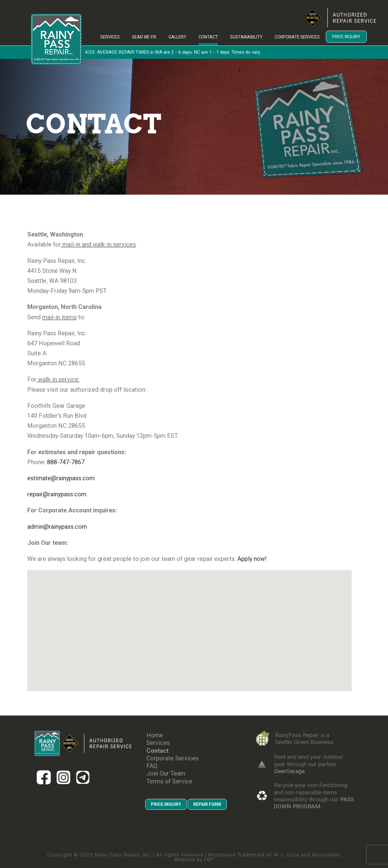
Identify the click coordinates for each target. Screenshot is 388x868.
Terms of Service (169, 781)
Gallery (177, 37)
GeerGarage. (290, 771)
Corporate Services (297, 37)
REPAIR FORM (207, 804)
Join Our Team (166, 774)
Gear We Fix (144, 37)
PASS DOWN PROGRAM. (314, 803)
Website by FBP (194, 860)
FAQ (152, 766)
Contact (208, 37)
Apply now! (252, 559)
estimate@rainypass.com (61, 478)
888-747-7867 (66, 462)
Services (110, 37)
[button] (119, 591)
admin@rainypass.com (57, 527)
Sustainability (246, 37)
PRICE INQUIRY (166, 804)
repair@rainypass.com (57, 494)
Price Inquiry (346, 37)
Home (155, 735)
